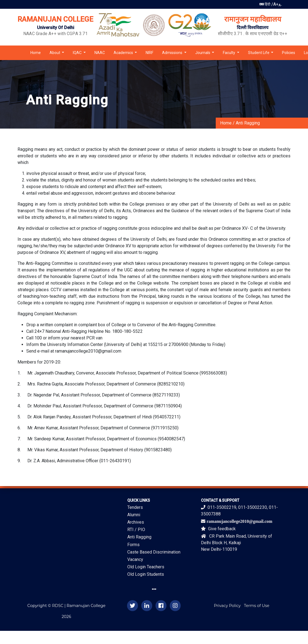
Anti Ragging (248, 123)
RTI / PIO (136, 530)
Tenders (135, 507)
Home (36, 53)
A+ (276, 4)
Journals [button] (203, 53)
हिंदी (265, 4)
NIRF (149, 53)
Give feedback (218, 529)
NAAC (100, 53)
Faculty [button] (229, 53)
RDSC (58, 606)
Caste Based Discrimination (154, 552)
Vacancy (135, 559)
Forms (133, 545)
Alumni (134, 515)
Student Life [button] (259, 53)
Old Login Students (146, 574)
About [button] (55, 53)
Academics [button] (124, 53)
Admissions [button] (173, 53)
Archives (136, 522)
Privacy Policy (227, 606)
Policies (289, 53)
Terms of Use (257, 606)
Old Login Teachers (146, 567)
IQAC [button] (78, 53)
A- (280, 5)
